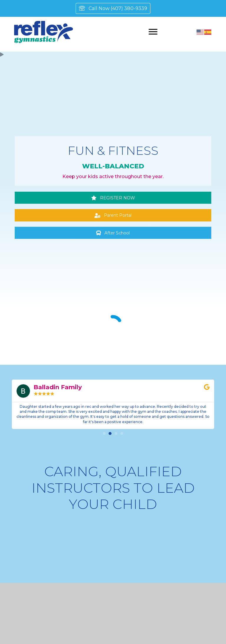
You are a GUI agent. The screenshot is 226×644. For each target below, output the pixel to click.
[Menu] (153, 32)
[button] (113, 198)
